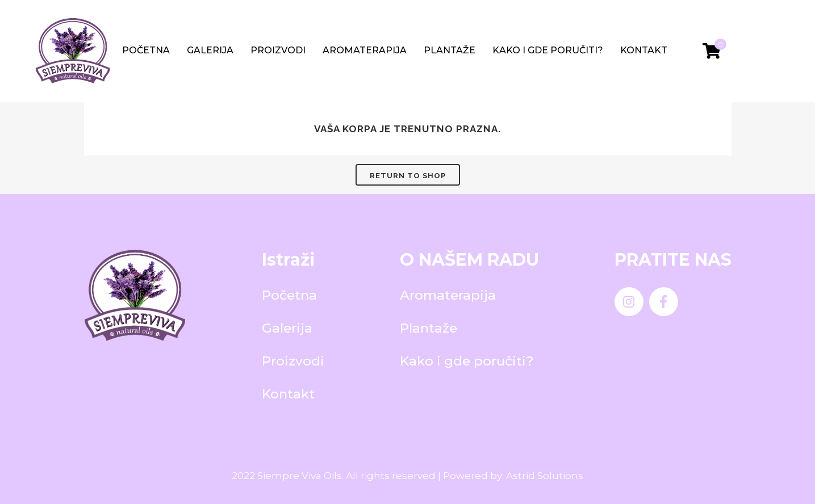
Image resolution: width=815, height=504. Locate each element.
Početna (146, 50)
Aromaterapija (365, 50)
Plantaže (450, 50)
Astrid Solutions (545, 476)
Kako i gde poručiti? (548, 50)
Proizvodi (278, 50)
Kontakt (644, 50)
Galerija (210, 50)
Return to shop (408, 176)
